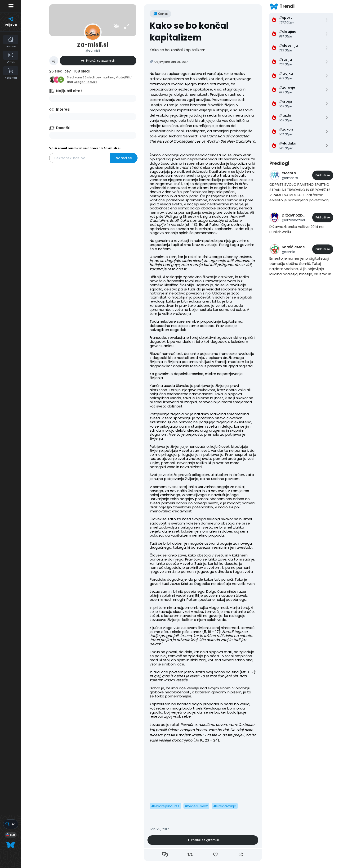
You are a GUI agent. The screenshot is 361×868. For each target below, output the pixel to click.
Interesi (63, 109)
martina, (109, 77)
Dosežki (63, 128)
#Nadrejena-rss (165, 806)
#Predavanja (225, 806)
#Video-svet (196, 806)
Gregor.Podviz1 (85, 82)
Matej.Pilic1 (124, 77)
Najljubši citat (69, 91)
